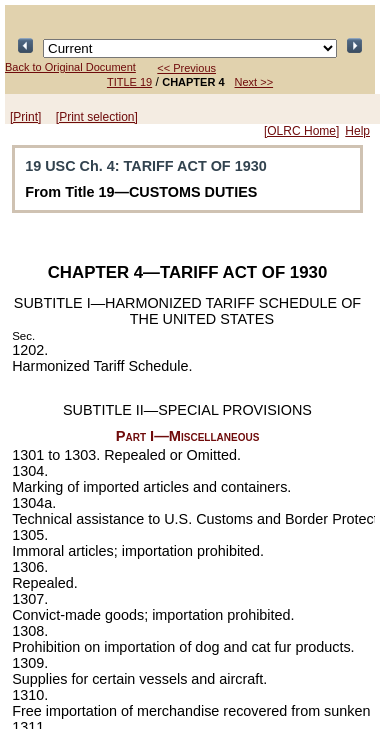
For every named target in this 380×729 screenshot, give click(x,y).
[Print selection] (97, 117)
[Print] (25, 117)
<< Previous (186, 68)
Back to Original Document (70, 67)
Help (357, 131)
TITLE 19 (129, 82)
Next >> (254, 82)
